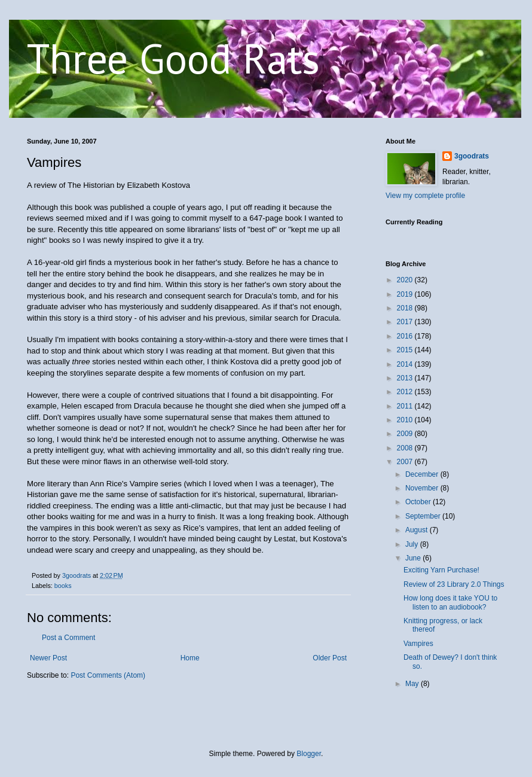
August (418, 530)
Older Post (330, 658)
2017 (406, 322)
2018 (406, 308)
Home (190, 658)
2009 (406, 434)
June (414, 558)
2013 (406, 378)
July (413, 544)
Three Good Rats (173, 58)
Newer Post (48, 658)
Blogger (309, 754)
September (424, 516)
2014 (406, 364)
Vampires (418, 644)
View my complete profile (425, 196)
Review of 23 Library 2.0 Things (454, 584)
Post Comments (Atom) (108, 675)
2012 (406, 392)
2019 (406, 294)
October (419, 502)
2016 (406, 336)
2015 (406, 350)
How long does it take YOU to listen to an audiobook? (450, 602)
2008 (406, 448)
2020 (406, 280)
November (423, 488)
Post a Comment (68, 638)
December (423, 474)
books (63, 586)
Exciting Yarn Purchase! (441, 570)
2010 (406, 420)
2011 (406, 406)
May (413, 684)
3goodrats (472, 156)
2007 (406, 462)
